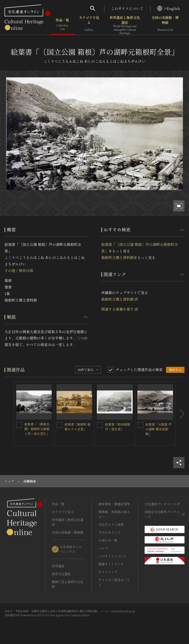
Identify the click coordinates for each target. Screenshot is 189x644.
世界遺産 (58, 566)
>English (169, 8)
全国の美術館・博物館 (165, 25)
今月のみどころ (109, 532)
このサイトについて (127, 8)
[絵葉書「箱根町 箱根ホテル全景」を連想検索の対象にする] (59, 425)
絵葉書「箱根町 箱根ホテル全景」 (78, 427)
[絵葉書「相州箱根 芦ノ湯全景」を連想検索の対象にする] (100, 425)
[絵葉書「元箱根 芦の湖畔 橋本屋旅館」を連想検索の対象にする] (140, 425)
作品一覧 (62, 25)
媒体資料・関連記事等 (114, 504)
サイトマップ (108, 572)
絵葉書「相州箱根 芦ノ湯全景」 (118, 427)
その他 (10, 270)
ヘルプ (103, 548)
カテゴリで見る (89, 25)
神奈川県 (26, 270)
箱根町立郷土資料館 (118, 257)
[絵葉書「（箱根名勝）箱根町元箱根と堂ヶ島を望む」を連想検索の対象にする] (19, 425)
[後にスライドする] (180, 414)
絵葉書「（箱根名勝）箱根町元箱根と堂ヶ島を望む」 (37, 429)
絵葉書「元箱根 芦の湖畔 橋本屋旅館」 (159, 429)
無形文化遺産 (61, 574)
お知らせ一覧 (108, 540)
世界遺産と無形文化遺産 (125, 25)
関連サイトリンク (111, 564)
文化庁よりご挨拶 (111, 524)
